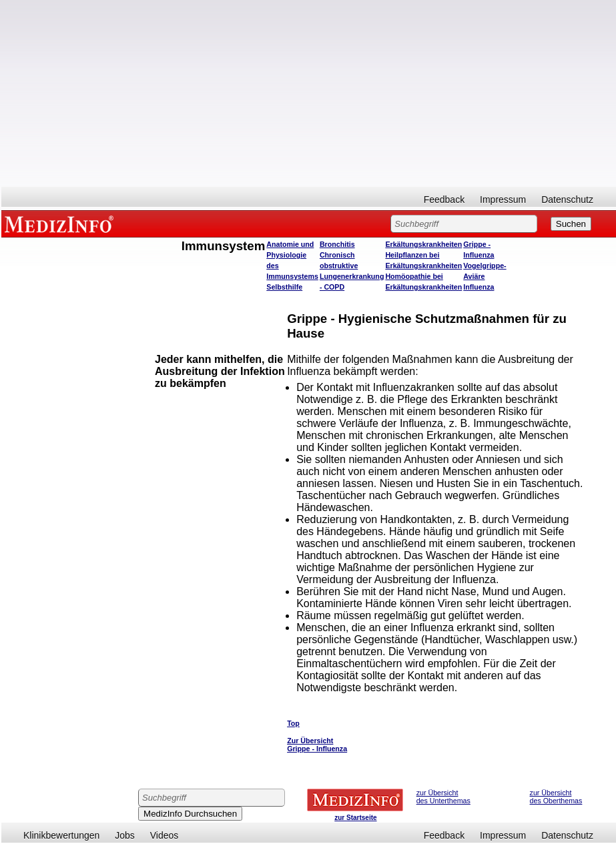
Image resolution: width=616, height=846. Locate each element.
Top (293, 723)
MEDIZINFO (61, 224)
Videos (165, 835)
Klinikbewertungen (61, 835)
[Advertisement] (309, 93)
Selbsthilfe (284, 287)
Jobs (125, 835)
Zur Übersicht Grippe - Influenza (317, 745)
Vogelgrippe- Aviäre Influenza (485, 276)
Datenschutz (567, 199)
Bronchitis (337, 244)
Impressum (503, 199)
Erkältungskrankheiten (423, 244)
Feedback (444, 199)
